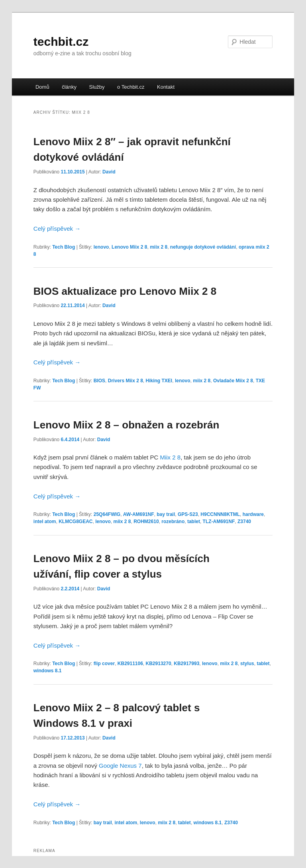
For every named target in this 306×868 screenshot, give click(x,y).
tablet (194, 522)
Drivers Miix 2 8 (126, 381)
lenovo (101, 247)
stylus (247, 664)
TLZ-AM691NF (219, 522)
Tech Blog (64, 247)
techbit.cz (61, 42)
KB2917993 (186, 664)
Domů (42, 87)
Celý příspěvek (57, 229)
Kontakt (166, 87)
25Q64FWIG (107, 514)
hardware (253, 514)
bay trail (166, 514)
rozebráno (173, 522)
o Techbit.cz (131, 87)
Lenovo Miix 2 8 (129, 247)
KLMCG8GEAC (76, 522)
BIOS (99, 381)
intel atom (45, 522)
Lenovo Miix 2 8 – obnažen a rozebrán (127, 425)
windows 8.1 (48, 671)
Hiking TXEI (159, 381)
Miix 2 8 (170, 457)
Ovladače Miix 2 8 (233, 381)
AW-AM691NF (139, 514)
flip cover (104, 664)
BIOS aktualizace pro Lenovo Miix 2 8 (125, 291)
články (69, 87)
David (109, 172)
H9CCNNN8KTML (220, 514)
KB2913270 (159, 664)
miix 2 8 (159, 247)
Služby (97, 87)
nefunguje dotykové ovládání (203, 247)
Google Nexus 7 (120, 766)
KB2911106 (130, 664)
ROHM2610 (146, 522)
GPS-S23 (188, 514)
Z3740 (244, 522)
